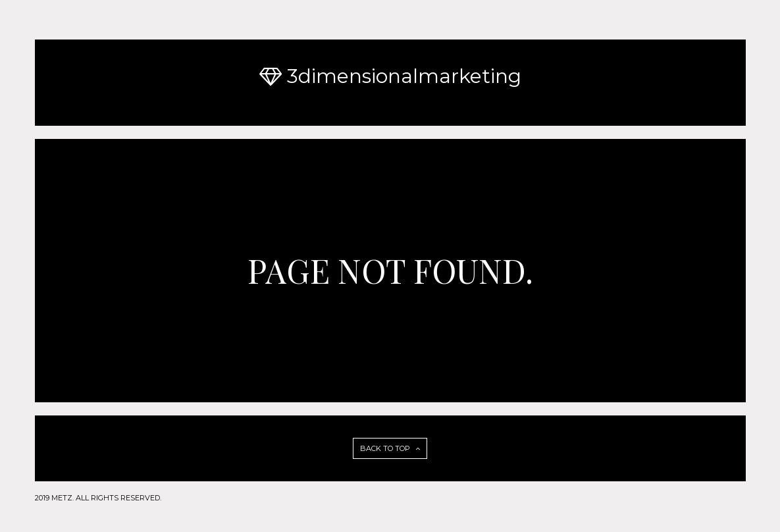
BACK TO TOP (390, 448)
